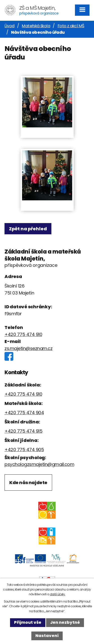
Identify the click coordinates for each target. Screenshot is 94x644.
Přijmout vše (28, 622)
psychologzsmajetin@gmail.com (39, 464)
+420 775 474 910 (23, 334)
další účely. (58, 594)
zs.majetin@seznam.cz (28, 348)
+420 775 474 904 (24, 413)
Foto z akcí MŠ (71, 26)
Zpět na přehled (28, 229)
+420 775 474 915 (23, 431)
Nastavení (47, 636)
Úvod (10, 26)
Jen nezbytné (65, 622)
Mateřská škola (36, 26)
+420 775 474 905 (24, 450)
